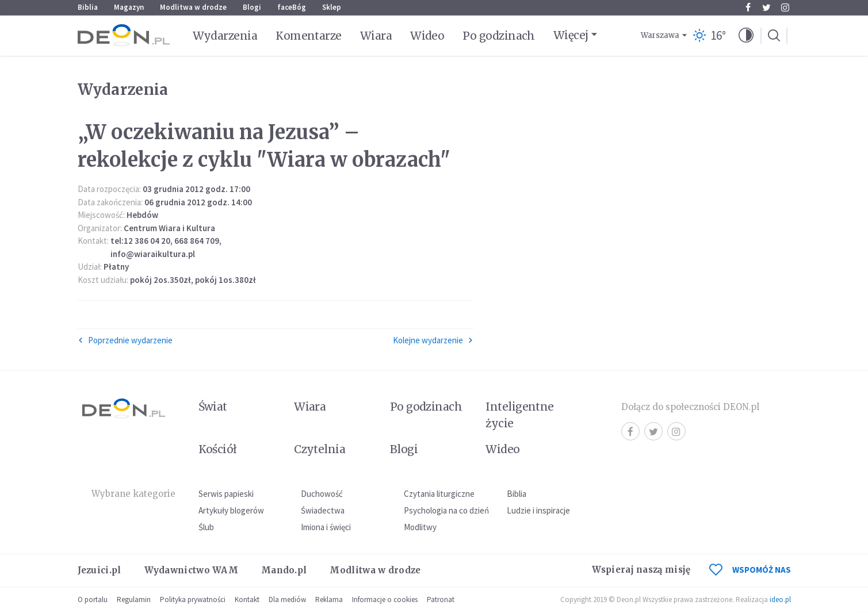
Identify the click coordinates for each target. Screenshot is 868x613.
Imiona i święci (326, 527)
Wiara (376, 36)
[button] (746, 36)
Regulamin (134, 599)
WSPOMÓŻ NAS (750, 570)
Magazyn (129, 7)
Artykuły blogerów (231, 510)
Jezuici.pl (100, 570)
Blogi (252, 7)
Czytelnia (320, 449)
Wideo (427, 36)
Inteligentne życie (520, 415)
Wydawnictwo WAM (192, 570)
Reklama (329, 599)
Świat (213, 407)
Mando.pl (284, 570)
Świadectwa (323, 510)
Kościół (218, 449)
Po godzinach (499, 36)
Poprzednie (125, 340)
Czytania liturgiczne (439, 494)
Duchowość (322, 494)
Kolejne (433, 340)
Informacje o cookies (385, 599)
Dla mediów (287, 599)
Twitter (766, 7)
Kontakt (247, 599)
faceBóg (292, 7)
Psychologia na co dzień (446, 510)
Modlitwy (420, 527)
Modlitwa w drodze (193, 7)
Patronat (441, 599)
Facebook (748, 7)
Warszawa (660, 35)
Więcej (571, 35)
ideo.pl (780, 599)
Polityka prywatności (193, 599)
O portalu (93, 599)
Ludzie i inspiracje (538, 510)
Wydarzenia (225, 36)
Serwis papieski (226, 494)
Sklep (332, 7)
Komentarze (309, 36)
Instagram (785, 7)
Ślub (206, 527)
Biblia (88, 7)
